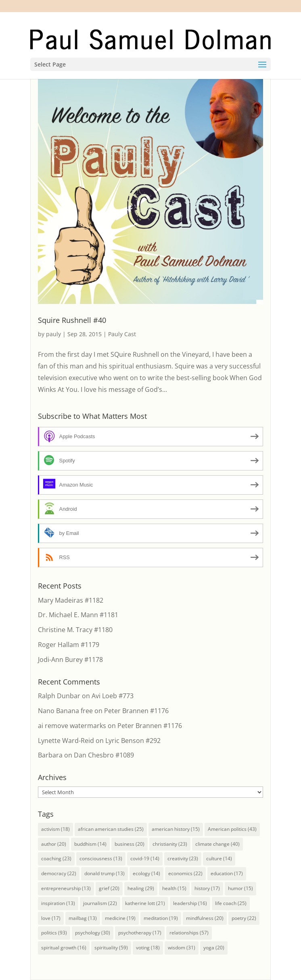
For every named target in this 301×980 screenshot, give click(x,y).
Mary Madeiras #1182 (71, 600)
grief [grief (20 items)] (109, 888)
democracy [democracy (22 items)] (59, 873)
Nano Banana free (65, 711)
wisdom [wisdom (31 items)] (182, 948)
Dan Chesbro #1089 (104, 755)
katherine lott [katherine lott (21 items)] (145, 903)
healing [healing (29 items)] (141, 888)
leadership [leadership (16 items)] (190, 903)
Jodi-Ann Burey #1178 (70, 660)
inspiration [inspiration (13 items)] (58, 903)
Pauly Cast (122, 334)
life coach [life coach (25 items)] (231, 903)
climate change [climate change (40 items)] (217, 844)
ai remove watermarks (72, 726)
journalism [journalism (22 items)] (100, 903)
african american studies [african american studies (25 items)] (111, 829)
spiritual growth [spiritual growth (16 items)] (64, 948)
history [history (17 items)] (207, 888)
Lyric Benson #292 (133, 741)
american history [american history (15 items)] (176, 829)
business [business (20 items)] (130, 844)
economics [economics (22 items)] (185, 873)
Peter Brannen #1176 (136, 711)
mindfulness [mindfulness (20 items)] (205, 918)
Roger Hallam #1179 (69, 645)
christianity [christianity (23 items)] (170, 844)
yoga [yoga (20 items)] (214, 948)
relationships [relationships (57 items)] (189, 933)
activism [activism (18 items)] (55, 829)
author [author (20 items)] (54, 844)
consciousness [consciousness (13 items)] (101, 858)
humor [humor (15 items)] (240, 888)
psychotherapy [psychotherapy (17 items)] (140, 933)
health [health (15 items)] (174, 888)
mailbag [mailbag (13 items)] (83, 918)
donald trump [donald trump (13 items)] (105, 873)
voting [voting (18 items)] (148, 948)
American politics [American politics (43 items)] (232, 829)
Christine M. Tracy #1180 (75, 630)
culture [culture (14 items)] (219, 858)
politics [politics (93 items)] (54, 933)
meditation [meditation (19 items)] (161, 918)
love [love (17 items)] (51, 918)
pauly (53, 334)
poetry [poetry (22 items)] (244, 918)
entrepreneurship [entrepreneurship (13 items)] (66, 888)
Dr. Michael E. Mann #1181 (78, 615)
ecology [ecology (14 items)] (146, 873)
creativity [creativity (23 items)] (183, 858)
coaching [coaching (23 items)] (56, 858)
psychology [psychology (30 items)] (93, 933)
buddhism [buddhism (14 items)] (90, 844)
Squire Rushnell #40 (72, 320)
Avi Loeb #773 (113, 696)
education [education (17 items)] (227, 873)
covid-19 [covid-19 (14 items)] (145, 858)
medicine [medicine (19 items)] (120, 918)
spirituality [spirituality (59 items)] (111, 948)
